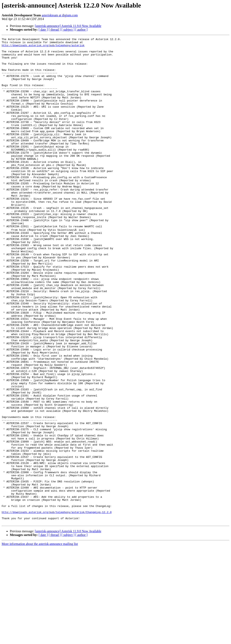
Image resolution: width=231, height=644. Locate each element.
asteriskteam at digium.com (60, 15)
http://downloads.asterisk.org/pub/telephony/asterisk (43, 47)
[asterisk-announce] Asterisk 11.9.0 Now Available (68, 26)
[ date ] (43, 30)
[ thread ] (55, 30)
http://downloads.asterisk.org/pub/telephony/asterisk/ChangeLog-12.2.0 (57, 607)
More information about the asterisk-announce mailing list (40, 640)
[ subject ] (68, 30)
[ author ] (81, 30)
